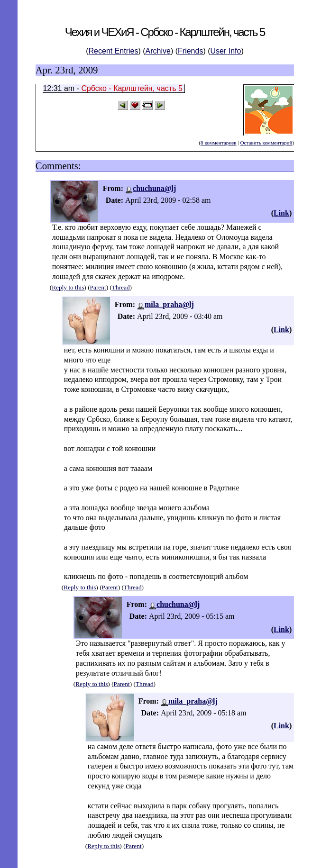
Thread (121, 287)
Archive (158, 51)
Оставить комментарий (266, 143)
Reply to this (68, 287)
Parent (98, 287)
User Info (226, 51)
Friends (190, 51)
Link (281, 213)
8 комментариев (219, 143)
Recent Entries (114, 51)
